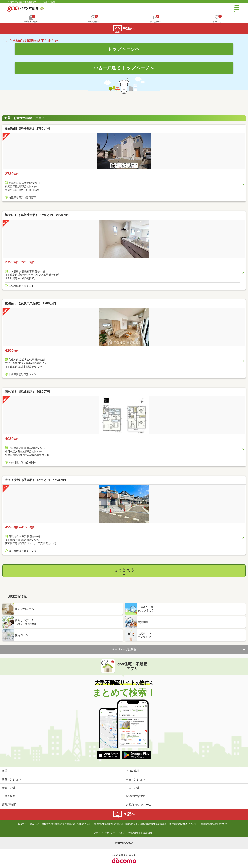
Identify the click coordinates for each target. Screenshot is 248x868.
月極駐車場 (133, 771)
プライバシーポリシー (104, 833)
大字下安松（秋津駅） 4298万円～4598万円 (35, 480)
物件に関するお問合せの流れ (108, 824)
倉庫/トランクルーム (139, 805)
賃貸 (5, 771)
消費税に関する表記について (214, 824)
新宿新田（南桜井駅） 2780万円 (27, 129)
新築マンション (11, 779)
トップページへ (124, 49)
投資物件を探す (135, 796)
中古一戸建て (134, 788)
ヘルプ (121, 833)
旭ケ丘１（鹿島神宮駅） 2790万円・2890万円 (37, 215)
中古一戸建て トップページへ (124, 68)
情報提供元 (130, 824)
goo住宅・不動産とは (28, 824)
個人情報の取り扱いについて (183, 824)
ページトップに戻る (124, 649)
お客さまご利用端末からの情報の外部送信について (66, 824)
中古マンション (135, 779)
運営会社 (148, 833)
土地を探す (9, 796)
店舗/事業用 (9, 805)
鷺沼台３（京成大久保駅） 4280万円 (30, 303)
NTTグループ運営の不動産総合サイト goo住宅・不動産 (31, 2)
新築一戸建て (10, 788)
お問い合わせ (134, 833)
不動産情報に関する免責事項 (152, 824)
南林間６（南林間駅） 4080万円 (27, 392)
